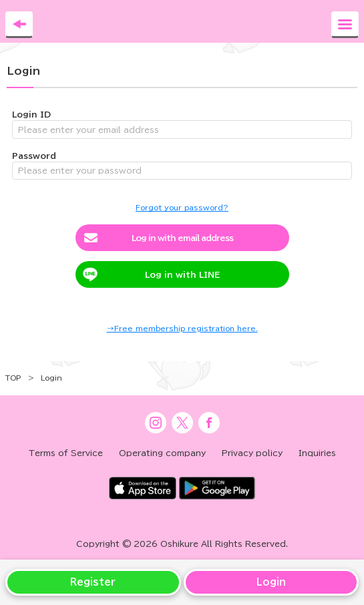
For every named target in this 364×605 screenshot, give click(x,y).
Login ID (31, 114)
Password (34, 156)
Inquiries (317, 453)
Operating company (162, 453)
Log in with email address (182, 238)
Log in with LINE (182, 274)
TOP (13, 378)
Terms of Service (66, 453)
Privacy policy (252, 453)
